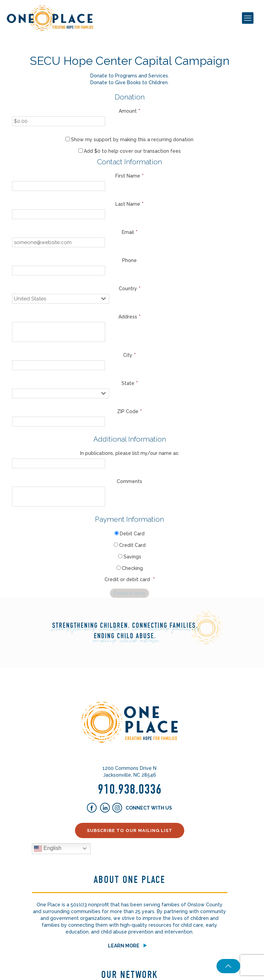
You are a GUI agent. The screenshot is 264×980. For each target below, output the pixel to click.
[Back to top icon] (227, 966)
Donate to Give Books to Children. (129, 82)
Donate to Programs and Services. (130, 76)
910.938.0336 (130, 789)
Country (130, 289)
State (130, 383)
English (48, 849)
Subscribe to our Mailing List (130, 830)
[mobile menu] (248, 18)
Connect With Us (148, 808)
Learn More (124, 946)
